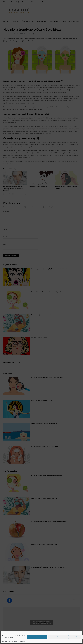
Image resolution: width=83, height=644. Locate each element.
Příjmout (37, 637)
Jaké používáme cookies (8, 641)
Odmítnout (58, 637)
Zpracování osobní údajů (20, 641)
